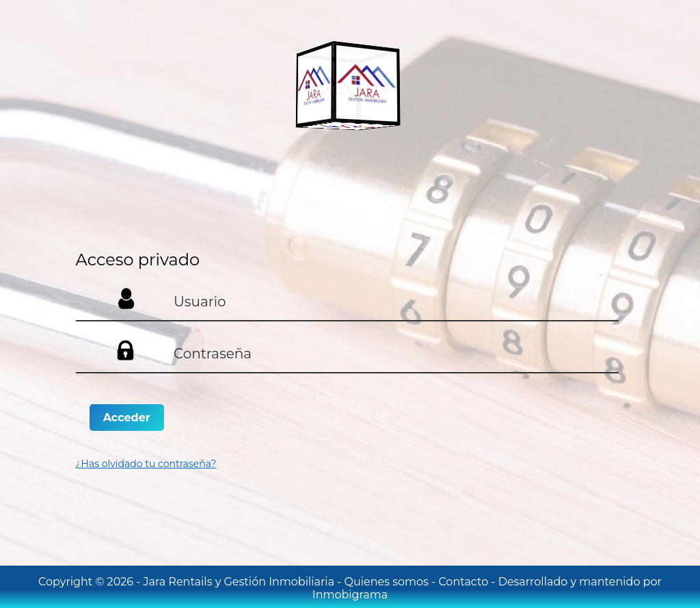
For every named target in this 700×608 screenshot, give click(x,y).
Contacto (465, 582)
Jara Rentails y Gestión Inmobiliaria (241, 582)
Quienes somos (388, 582)
